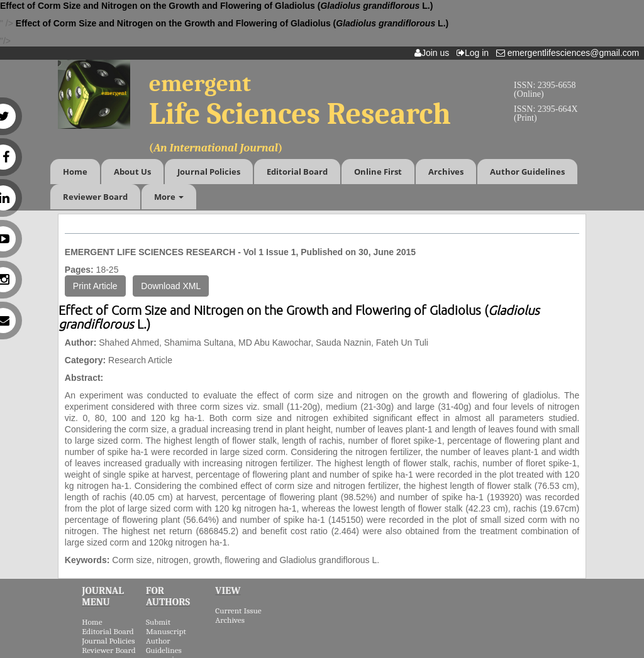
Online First (378, 172)
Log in (475, 53)
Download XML (171, 286)
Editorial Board (297, 172)
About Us (132, 172)
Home (75, 172)
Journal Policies (209, 172)
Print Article (95, 286)
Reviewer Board (95, 197)
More (169, 197)
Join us (434, 53)
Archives (446, 172)
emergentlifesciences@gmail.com (570, 53)
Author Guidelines (527, 172)
